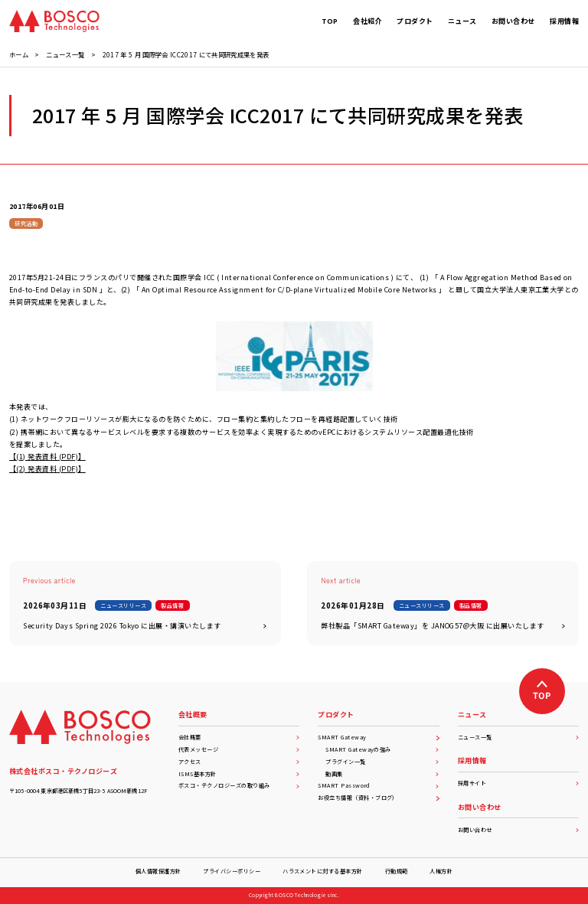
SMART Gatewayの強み (382, 749)
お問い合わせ (518, 830)
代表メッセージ (239, 749)
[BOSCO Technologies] (54, 21)
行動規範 (397, 871)
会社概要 (239, 737)
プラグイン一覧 (382, 762)
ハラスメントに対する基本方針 (323, 871)
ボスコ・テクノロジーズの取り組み (239, 785)
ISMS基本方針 (239, 774)
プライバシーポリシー (232, 871)
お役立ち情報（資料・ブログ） (378, 798)
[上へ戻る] (542, 691)
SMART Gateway (378, 737)
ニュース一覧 (518, 737)
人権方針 (441, 871)
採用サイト (518, 783)
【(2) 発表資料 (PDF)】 (47, 469)
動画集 (382, 774)
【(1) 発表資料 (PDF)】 (47, 457)
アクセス (239, 762)
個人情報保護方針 (158, 871)
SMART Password (378, 785)
